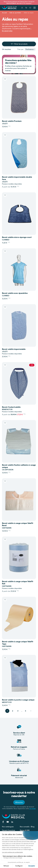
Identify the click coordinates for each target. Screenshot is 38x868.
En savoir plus (7, 31)
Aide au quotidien (15, 13)
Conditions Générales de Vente (19, 855)
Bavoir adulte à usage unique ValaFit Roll (18, 583)
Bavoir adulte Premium (12, 121)
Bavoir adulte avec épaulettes (15, 293)
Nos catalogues (8, 827)
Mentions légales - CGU (19, 859)
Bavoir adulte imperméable (14, 349)
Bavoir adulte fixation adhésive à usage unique (19, 466)
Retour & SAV (25, 830)
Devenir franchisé (9, 830)
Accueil (4, 13)
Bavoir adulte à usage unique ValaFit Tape (18, 643)
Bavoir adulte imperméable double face (17, 178)
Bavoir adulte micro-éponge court (17, 237)
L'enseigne (24, 834)
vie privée (32, 809)
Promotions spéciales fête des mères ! (18, 61)
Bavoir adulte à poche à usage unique (18, 700)
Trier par (20, 49)
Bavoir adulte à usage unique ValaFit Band (18, 524)
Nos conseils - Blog (27, 827)
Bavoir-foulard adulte (11, 407)
